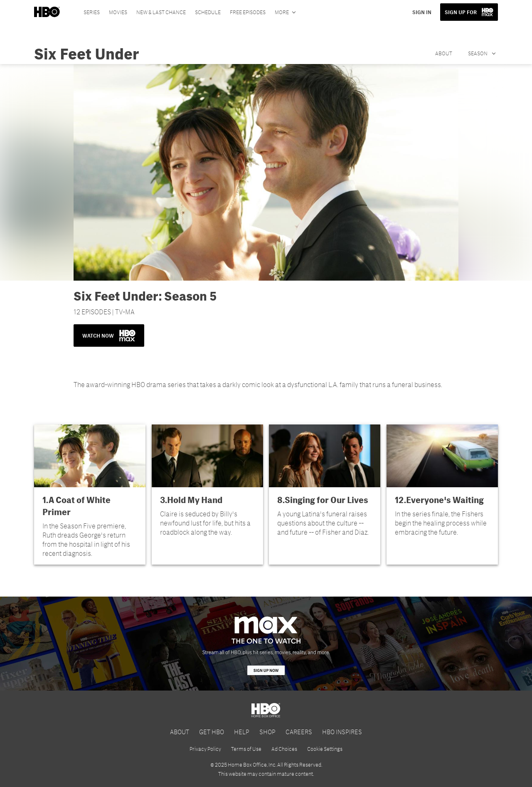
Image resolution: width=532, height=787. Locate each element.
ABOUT (180, 731)
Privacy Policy (205, 749)
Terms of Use (246, 749)
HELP (242, 731)
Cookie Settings (325, 749)
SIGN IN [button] (422, 12)
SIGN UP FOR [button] (461, 12)
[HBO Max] (266, 644)
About (444, 53)
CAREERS (299, 731)
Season (478, 53)
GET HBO (212, 731)
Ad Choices (284, 749)
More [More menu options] (282, 12)
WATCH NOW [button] (109, 336)
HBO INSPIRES (342, 731)
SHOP (267, 731)
